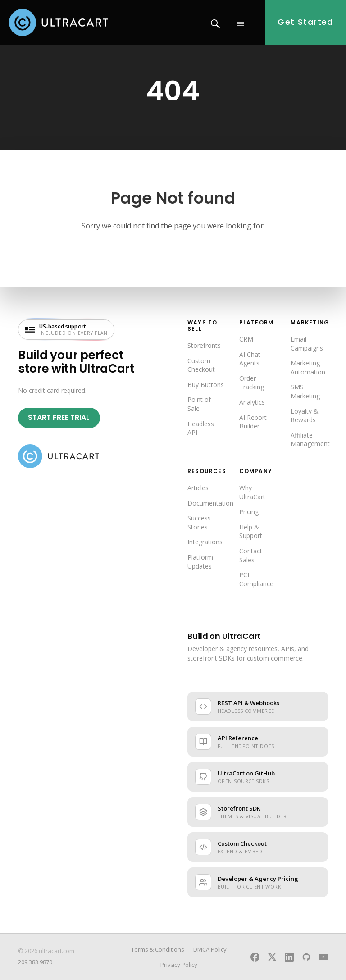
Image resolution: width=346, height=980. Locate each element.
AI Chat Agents (250, 359)
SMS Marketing (305, 391)
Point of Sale (199, 404)
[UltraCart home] (59, 456)
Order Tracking (252, 383)
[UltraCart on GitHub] (306, 957)
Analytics (252, 402)
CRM (246, 339)
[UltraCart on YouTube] (323, 957)
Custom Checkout (201, 365)
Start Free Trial (59, 417)
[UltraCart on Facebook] (255, 957)
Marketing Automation (308, 367)
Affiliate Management (310, 440)
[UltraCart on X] (272, 957)
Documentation (210, 503)
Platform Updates (200, 562)
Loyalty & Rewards (305, 416)
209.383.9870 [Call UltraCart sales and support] (35, 962)
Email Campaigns (307, 344)
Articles (198, 488)
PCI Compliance (256, 579)
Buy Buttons (206, 385)
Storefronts (204, 345)
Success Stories (199, 522)
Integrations (205, 542)
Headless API (201, 428)
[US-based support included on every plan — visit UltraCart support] (66, 330)
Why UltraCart (252, 492)
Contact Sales (251, 555)
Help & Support (251, 531)
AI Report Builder (253, 422)
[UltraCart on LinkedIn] (289, 957)
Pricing (249, 512)
